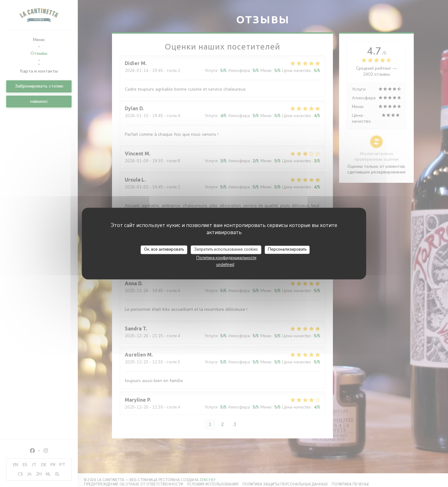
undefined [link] (225, 265)
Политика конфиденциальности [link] (226, 258)
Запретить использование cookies (226, 249)
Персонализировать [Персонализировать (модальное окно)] (287, 249)
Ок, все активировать (164, 249)
